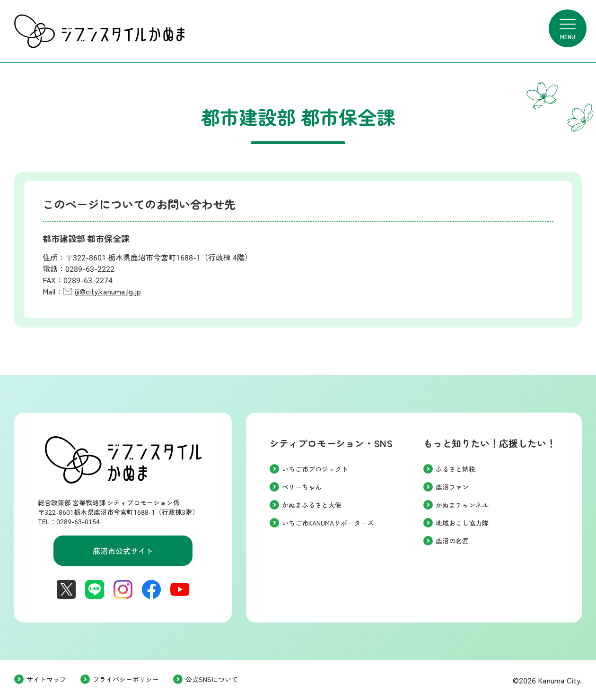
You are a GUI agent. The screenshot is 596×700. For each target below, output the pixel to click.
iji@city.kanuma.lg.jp (108, 292)
